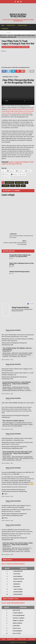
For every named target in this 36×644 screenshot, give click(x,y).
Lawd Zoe (6, 186)
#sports (9, 343)
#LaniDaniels (5, 506)
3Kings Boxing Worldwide (13, 330)
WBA (12, 186)
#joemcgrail (5, 369)
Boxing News (9, 183)
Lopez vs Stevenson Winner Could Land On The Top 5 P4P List (18, 163)
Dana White (19, 183)
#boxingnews (23, 343)
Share (12, 360)
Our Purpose (5, 29)
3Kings (4, 51)
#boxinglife (18, 415)
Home (3, 25)
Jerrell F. (12, 274)
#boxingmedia (15, 343)
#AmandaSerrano (19, 440)
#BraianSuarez (15, 337)
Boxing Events (11, 25)
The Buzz (10, 35)
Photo (5, 518)
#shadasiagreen (21, 490)
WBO (23, 186)
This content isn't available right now (13, 421)
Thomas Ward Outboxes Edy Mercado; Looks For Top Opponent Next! (20, 256)
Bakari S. (12, 267)
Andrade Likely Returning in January (19, 272)
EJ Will (12, 258)
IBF (26, 183)
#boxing (4, 343)
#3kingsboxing (6, 345)
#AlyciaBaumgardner (8, 438)
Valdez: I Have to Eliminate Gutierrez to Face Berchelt (22, 264)
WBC (18, 186)
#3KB (12, 345)
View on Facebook (6, 360)
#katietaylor (9, 440)
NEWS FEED (3, 35)
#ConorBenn (29, 531)
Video (5, 494)
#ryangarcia (19, 531)
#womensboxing (6, 448)
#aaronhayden (9, 371)
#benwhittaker (13, 335)
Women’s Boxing (22, 25)
